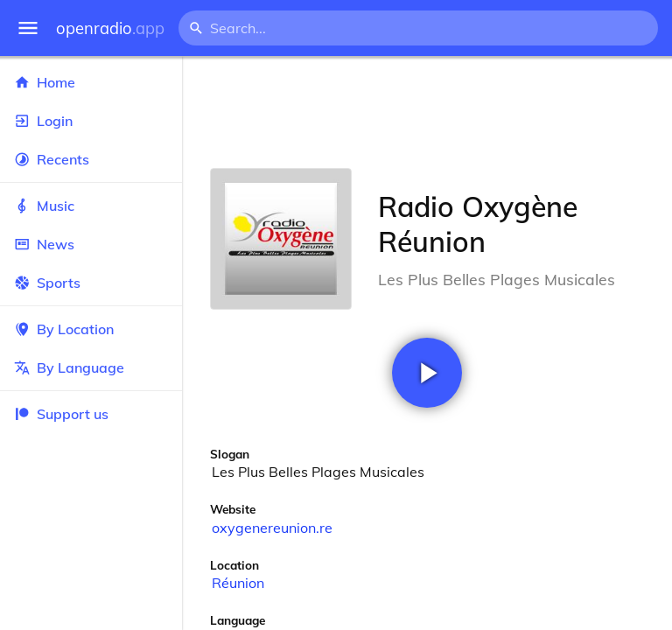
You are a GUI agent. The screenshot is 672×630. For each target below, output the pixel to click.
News (91, 244)
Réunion (238, 583)
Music (91, 206)
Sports (91, 283)
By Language (91, 367)
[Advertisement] (427, 112)
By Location (91, 329)
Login (91, 121)
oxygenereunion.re (272, 528)
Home (91, 82)
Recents (91, 159)
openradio (110, 28)
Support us (61, 414)
